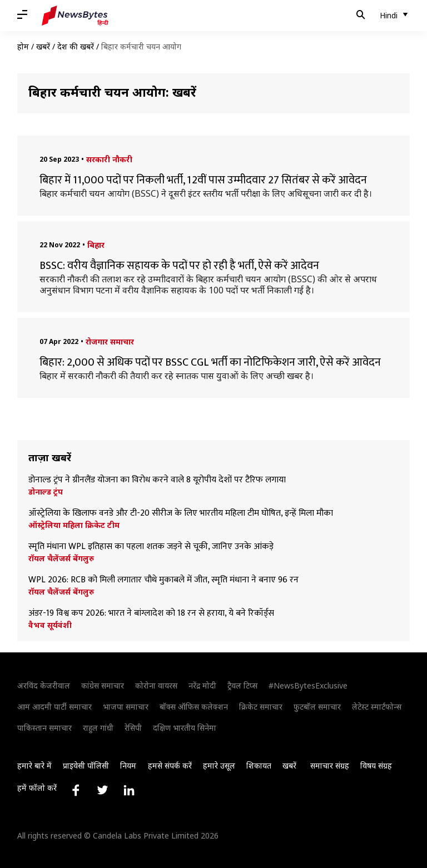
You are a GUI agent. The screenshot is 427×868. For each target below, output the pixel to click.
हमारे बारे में (34, 765)
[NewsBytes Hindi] (75, 16)
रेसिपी (133, 728)
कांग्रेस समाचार (103, 685)
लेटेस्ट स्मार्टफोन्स (377, 707)
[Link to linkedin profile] (129, 790)
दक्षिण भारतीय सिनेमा (185, 728)
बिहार (96, 245)
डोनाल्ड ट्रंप (46, 492)
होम (23, 46)
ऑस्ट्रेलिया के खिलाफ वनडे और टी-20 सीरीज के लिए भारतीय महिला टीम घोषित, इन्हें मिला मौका (182, 513)
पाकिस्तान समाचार (44, 728)
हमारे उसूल (219, 765)
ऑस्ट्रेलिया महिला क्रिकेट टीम (74, 525)
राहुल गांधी (98, 728)
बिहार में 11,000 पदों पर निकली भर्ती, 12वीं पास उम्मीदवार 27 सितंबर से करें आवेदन (203, 180)
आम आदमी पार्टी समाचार (54, 707)
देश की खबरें (76, 46)
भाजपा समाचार (126, 707)
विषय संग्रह (376, 765)
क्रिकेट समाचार (261, 707)
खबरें (43, 46)
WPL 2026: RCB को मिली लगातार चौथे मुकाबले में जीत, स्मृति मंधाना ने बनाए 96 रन (163, 580)
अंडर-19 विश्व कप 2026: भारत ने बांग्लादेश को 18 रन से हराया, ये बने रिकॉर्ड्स (152, 613)
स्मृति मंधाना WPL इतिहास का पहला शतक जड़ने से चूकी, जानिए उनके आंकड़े (151, 547)
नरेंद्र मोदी (202, 685)
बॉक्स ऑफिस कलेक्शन (194, 707)
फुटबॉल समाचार (317, 707)
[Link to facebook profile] (76, 790)
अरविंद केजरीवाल (44, 685)
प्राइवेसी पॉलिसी (86, 765)
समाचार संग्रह (330, 765)
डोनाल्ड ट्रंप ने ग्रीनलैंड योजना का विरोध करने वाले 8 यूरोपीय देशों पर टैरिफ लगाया (157, 480)
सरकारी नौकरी (109, 159)
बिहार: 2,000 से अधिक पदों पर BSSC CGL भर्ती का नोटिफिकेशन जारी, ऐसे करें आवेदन (210, 362)
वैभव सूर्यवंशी (50, 625)
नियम (128, 765)
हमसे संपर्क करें (170, 765)
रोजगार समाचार (110, 341)
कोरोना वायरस (156, 685)
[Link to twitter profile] (102, 790)
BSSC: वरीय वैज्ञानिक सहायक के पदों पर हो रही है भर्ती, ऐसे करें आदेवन (179, 266)
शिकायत (259, 765)
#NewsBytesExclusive (308, 685)
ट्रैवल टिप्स (242, 685)
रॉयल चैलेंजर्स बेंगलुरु (61, 558)
